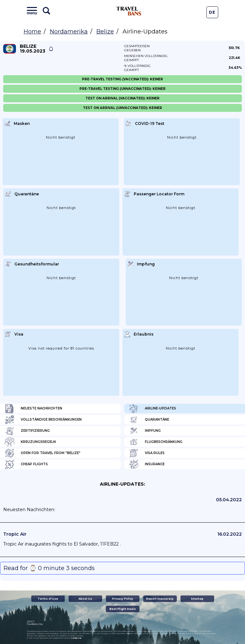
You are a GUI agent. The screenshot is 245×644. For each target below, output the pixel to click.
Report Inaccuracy (160, 599)
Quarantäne (149, 420)
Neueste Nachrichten (33, 409)
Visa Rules (147, 453)
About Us (85, 599)
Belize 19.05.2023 (33, 49)
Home (32, 32)
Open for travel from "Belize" (43, 453)
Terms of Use (48, 599)
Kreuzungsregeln (30, 442)
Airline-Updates (152, 409)
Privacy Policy (122, 599)
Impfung (145, 431)
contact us (76, 638)
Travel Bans (129, 11)
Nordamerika (69, 32)
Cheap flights (26, 464)
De (212, 12)
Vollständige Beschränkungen (43, 420)
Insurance (147, 464)
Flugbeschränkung (156, 442)
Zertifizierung (27, 431)
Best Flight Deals (123, 609)
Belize (105, 32)
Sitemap (197, 599)
